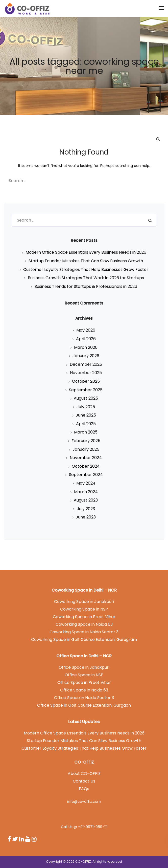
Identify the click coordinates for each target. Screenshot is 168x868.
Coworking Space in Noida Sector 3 (84, 632)
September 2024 (86, 475)
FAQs (84, 789)
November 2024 (86, 458)
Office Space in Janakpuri (84, 667)
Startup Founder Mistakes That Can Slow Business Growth (86, 261)
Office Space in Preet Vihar (84, 682)
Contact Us (84, 781)
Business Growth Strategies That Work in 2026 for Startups (86, 278)
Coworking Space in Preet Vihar (84, 617)
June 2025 (86, 415)
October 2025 (86, 381)
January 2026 (86, 356)
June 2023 (86, 517)
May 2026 (86, 330)
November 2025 (86, 373)
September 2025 (86, 390)
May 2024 (86, 483)
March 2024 (86, 492)
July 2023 (86, 509)
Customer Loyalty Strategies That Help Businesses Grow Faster (86, 269)
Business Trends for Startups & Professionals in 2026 (86, 286)
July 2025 (86, 407)
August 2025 (86, 398)
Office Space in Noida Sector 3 (84, 698)
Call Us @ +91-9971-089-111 (84, 827)
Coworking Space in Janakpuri (84, 602)
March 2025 (86, 432)
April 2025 (86, 424)
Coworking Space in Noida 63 (84, 624)
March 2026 (86, 347)
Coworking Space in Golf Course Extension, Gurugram (84, 639)
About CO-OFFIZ (84, 774)
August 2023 (86, 500)
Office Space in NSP (84, 675)
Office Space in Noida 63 (84, 690)
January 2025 (86, 449)
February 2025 (86, 441)
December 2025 (86, 364)
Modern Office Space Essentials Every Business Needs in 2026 (86, 252)
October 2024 (86, 466)
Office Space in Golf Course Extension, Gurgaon (84, 705)
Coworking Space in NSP (84, 609)
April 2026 (86, 339)
